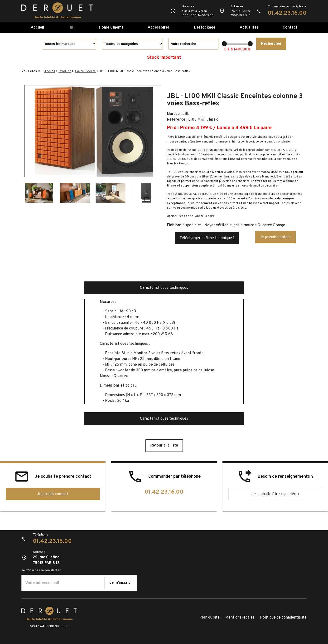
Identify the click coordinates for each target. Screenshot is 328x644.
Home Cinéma (111, 27)
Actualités (249, 27)
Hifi (72, 27)
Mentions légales (240, 618)
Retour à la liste (164, 446)
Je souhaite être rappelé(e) (275, 494)
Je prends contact (275, 237)
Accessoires (159, 27)
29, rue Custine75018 (241, 13)
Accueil (37, 27)
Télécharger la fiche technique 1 (207, 238)
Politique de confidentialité (283, 618)
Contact (290, 27)
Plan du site (210, 618)
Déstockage (205, 27)
